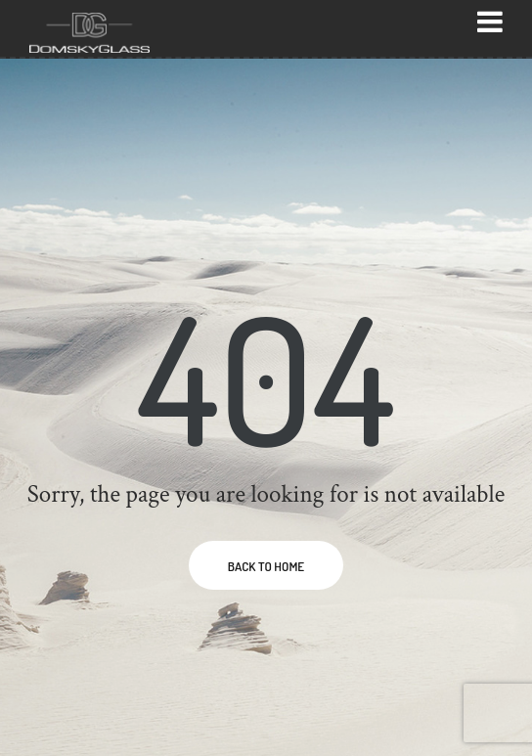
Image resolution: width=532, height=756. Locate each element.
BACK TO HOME (266, 566)
